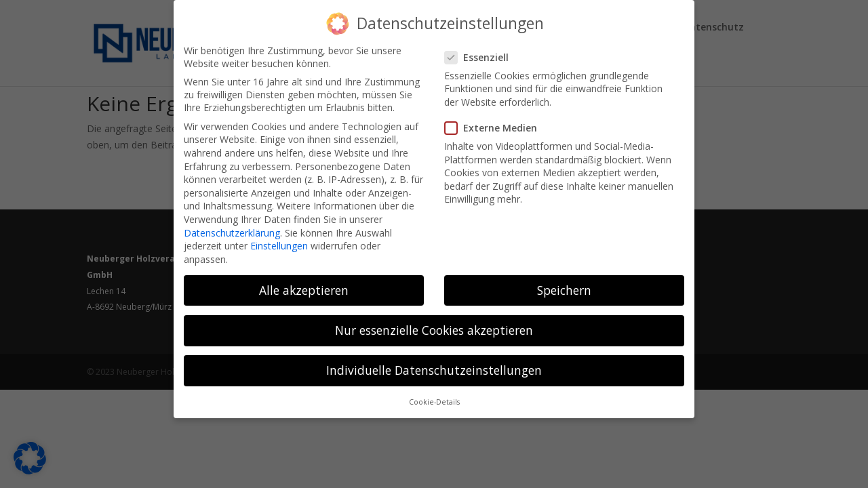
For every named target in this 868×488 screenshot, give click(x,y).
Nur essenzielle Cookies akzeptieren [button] (434, 320)
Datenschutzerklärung (232, 222)
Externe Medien (496, 118)
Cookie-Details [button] (434, 392)
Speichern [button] (564, 280)
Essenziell (482, 47)
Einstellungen (279, 236)
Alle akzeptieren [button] (304, 280)
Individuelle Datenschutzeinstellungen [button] (434, 360)
